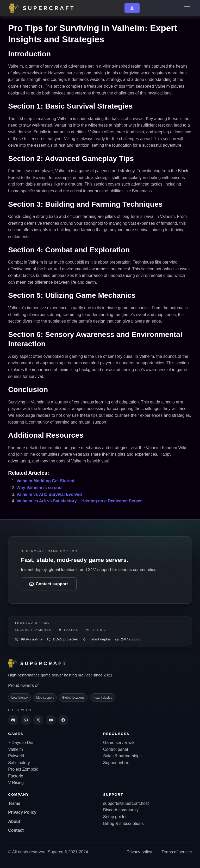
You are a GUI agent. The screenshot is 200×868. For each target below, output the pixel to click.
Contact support (49, 584)
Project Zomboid (23, 769)
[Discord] (13, 720)
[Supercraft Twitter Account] (38, 720)
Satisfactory (19, 763)
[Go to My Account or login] (132, 8)
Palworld (16, 756)
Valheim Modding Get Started (45, 481)
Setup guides (115, 817)
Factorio (16, 776)
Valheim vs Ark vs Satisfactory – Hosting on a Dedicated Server (79, 501)
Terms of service (177, 852)
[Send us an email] (26, 720)
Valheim (15, 749)
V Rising (16, 783)
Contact (16, 830)
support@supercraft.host (126, 803)
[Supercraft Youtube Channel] (51, 720)
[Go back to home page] (45, 8)
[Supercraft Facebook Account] (63, 720)
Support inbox (116, 763)
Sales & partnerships (122, 756)
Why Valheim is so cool (39, 488)
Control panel (115, 749)
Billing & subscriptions (123, 824)
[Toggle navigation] (187, 8)
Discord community (121, 810)
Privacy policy (139, 852)
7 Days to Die (21, 743)
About (14, 821)
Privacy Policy (22, 812)
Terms (14, 803)
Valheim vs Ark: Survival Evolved (49, 494)
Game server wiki (119, 743)
